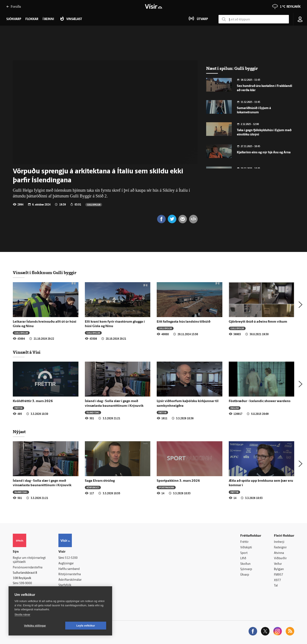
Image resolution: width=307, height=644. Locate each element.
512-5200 (71, 558)
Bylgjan (279, 569)
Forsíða (14, 6)
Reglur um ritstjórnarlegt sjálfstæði (29, 560)
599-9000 (26, 583)
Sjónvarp (246, 569)
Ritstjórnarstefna (70, 574)
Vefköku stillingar (35, 626)
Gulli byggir (94, 205)
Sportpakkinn (166, 487)
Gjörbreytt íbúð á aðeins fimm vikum (258, 322)
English (235, 408)
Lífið (243, 558)
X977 (277, 580)
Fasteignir (280, 548)
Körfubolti (93, 487)
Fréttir (18, 408)
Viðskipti (246, 548)
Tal (276, 586)
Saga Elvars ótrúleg (100, 481)
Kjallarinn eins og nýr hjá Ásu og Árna (264, 153)
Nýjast (19, 432)
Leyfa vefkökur (86, 626)
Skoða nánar (22, 615)
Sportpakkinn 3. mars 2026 (178, 481)
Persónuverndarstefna (28, 568)
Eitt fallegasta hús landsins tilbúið (184, 322)
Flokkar (32, 19)
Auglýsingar (66, 564)
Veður (278, 564)
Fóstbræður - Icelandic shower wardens (260, 401)
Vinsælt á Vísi (27, 352)
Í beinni (48, 19)
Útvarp (245, 575)
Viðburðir (280, 558)
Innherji (279, 542)
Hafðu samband (69, 569)
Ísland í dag (93, 412)
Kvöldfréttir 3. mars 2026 (33, 401)
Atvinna (279, 553)
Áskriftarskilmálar (70, 580)
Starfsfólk (65, 585)
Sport (244, 553)
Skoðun (245, 564)
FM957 (279, 575)
